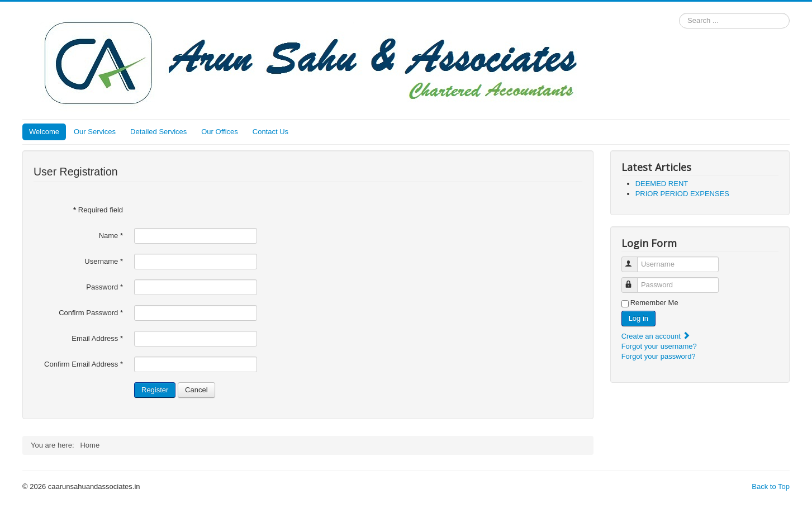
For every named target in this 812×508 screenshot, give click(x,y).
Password (105, 287)
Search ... (679, 13)
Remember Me (654, 303)
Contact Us (270, 132)
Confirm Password (91, 313)
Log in (638, 318)
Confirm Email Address (84, 364)
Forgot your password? (659, 356)
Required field (98, 210)
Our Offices (220, 132)
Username (104, 261)
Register (155, 390)
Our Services (95, 132)
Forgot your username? (659, 346)
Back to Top (771, 486)
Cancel (196, 390)
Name (111, 236)
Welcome (44, 132)
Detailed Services (158, 132)
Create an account (656, 336)
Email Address (97, 338)
